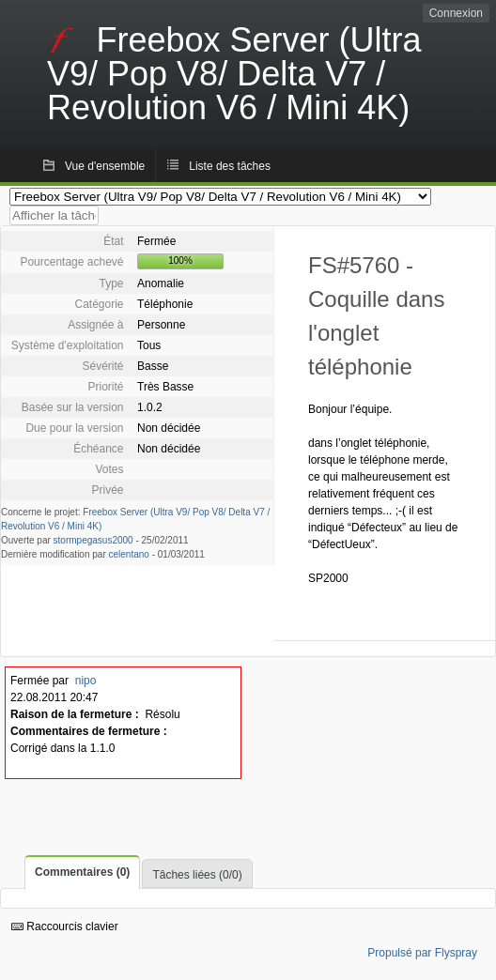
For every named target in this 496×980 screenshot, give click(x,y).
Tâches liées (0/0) (197, 875)
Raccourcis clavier (65, 926)
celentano (129, 554)
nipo (86, 681)
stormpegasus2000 (93, 540)
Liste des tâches (230, 166)
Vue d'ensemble (105, 166)
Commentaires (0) (82, 872)
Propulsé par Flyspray (422, 953)
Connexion (456, 13)
